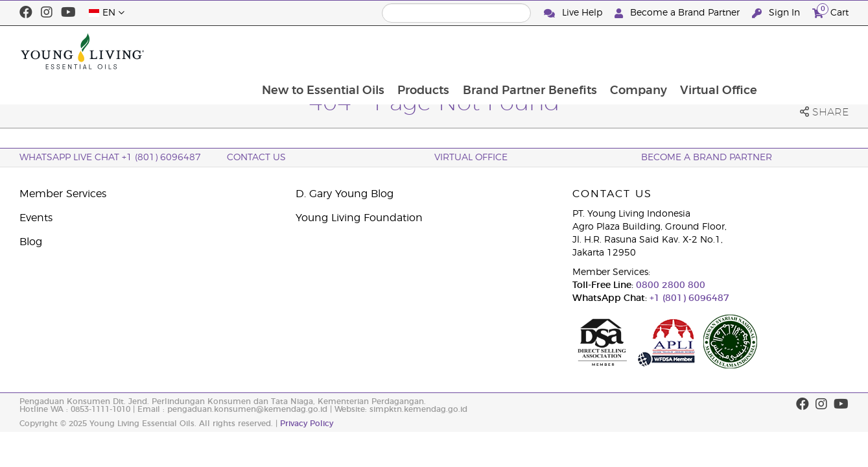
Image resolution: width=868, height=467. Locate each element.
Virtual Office (803, 51)
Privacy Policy (307, 424)
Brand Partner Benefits (612, 51)
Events (36, 218)
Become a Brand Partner (678, 13)
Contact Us (256, 158)
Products (504, 51)
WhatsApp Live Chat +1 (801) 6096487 (110, 158)
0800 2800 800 (669, 285)
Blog (31, 242)
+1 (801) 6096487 (688, 298)
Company (721, 51)
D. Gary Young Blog (345, 194)
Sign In (777, 13)
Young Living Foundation (359, 218)
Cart (830, 11)
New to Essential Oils (403, 51)
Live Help (574, 13)
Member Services (63, 194)
